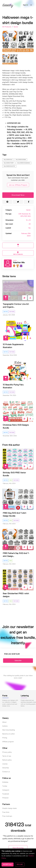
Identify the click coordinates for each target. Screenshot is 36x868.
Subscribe (18, 661)
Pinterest (5, 798)
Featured (12, 312)
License (5, 764)
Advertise (6, 768)
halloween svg (8, 160)
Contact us (6, 772)
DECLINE (20, 864)
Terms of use (7, 756)
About (4, 722)
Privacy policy (7, 752)
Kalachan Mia (19, 263)
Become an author (8, 734)
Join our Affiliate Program (18, 185)
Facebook (6, 794)
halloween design (21, 160)
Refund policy (7, 760)
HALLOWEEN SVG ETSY (9, 166)
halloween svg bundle (24, 163)
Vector (16, 27)
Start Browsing (18, 848)
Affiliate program (8, 742)
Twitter (5, 786)
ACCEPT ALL (8, 864)
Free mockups (7, 816)
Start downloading (9, 730)
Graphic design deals (9, 808)
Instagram (6, 790)
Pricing (5, 738)
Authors (5, 726)
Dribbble (5, 782)
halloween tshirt (9, 163)
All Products (7, 27)
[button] (31, 5)
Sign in (25, 5)
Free (11, 480)
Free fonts (6, 812)
